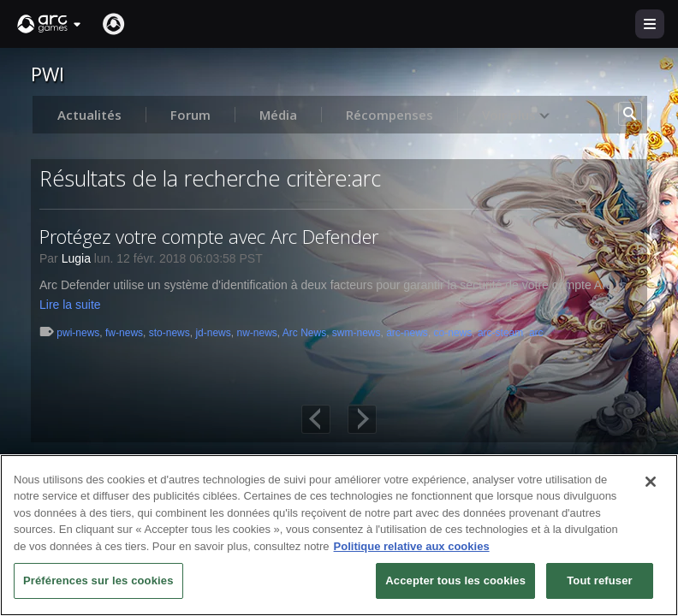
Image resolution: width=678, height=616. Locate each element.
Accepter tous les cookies (455, 580)
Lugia (76, 258)
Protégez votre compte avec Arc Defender (209, 236)
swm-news (357, 333)
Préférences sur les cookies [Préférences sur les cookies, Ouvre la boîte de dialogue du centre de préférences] (98, 580)
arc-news (407, 333)
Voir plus (516, 115)
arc (536, 333)
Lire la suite (70, 305)
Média (278, 115)
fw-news (124, 333)
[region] (339, 535)
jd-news (213, 333)
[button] (50, 24)
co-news (453, 333)
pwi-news (78, 333)
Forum (190, 115)
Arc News (304, 333)
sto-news (169, 333)
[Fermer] (651, 482)
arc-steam (500, 333)
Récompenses (390, 115)
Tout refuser (599, 580)
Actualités (89, 115)
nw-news (256, 333)
